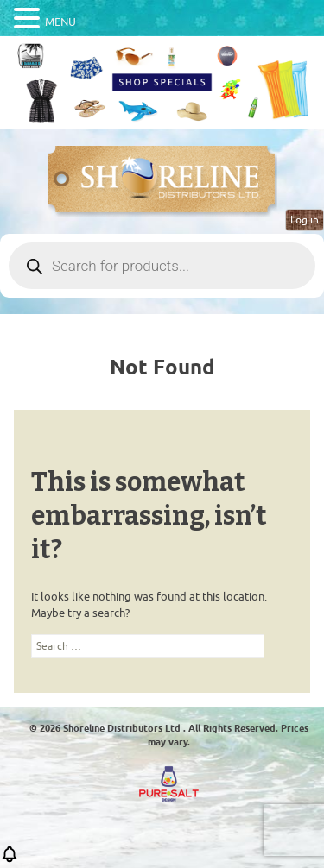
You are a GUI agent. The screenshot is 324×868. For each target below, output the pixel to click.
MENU (60, 22)
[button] (10, 860)
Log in (305, 220)
